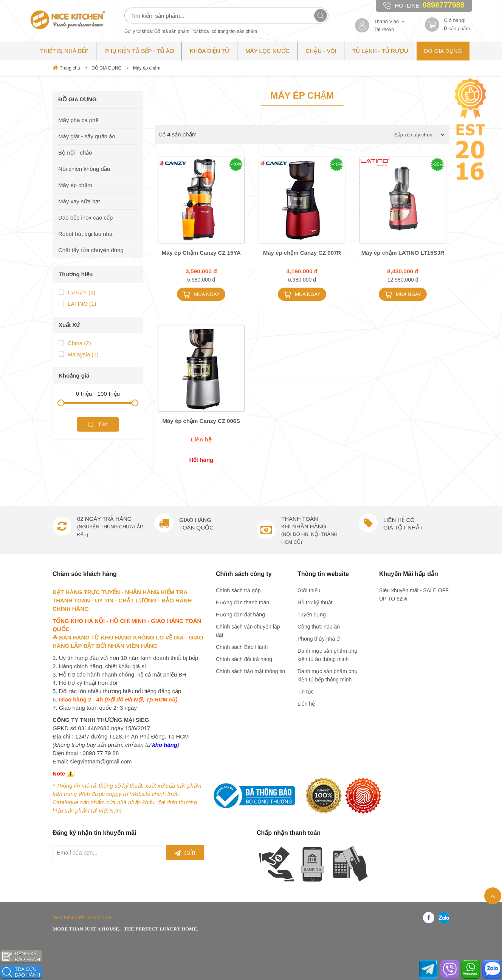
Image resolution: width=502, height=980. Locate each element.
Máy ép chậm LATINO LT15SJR (403, 253)
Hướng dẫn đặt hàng (240, 615)
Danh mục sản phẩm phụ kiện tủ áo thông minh (328, 655)
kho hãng (165, 745)
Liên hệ (306, 704)
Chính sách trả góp (238, 590)
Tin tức (306, 692)
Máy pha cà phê (78, 120)
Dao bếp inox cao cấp (85, 218)
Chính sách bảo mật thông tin (250, 671)
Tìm (98, 379)
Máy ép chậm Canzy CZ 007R (302, 253)
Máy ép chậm (147, 68)
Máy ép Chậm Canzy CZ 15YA (201, 253)
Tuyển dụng (312, 615)
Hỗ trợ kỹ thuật (315, 602)
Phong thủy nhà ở (319, 639)
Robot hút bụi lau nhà (85, 234)
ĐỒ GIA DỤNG (107, 68)
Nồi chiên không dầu (84, 169)
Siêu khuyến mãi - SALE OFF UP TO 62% (414, 595)
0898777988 (444, 5)
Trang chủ (66, 68)
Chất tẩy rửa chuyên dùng (91, 250)
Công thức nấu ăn (319, 627)
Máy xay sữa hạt (79, 201)
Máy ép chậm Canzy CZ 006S (201, 421)
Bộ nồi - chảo (75, 152)
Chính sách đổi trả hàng (244, 659)
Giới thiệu (309, 590)
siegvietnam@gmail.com (101, 761)
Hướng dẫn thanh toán (242, 602)
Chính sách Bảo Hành (242, 647)
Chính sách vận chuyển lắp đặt (248, 631)
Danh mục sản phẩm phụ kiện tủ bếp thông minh (328, 675)
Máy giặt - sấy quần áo (87, 136)
